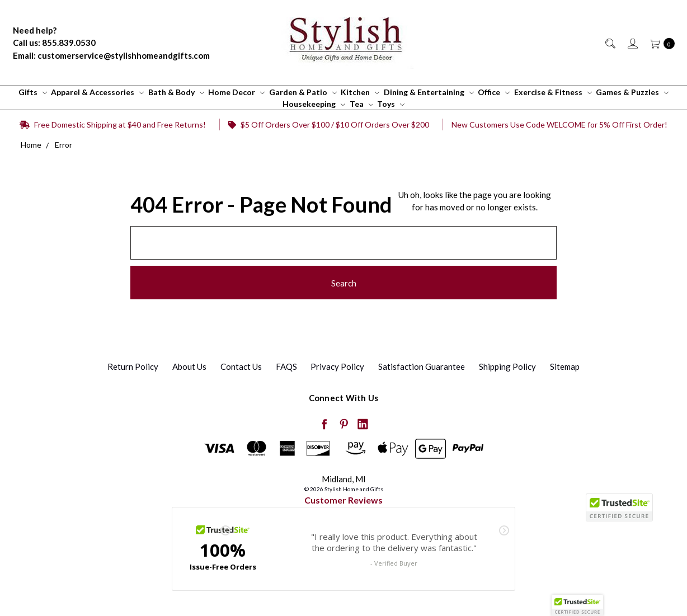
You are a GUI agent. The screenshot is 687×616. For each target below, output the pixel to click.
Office (494, 92)
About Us (189, 366)
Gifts (33, 92)
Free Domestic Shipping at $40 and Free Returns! (113, 124)
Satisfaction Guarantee (422, 366)
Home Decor (236, 92)
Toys (391, 104)
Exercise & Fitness (553, 92)
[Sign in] (632, 43)
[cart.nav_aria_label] (659, 43)
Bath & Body (176, 92)
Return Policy (133, 366)
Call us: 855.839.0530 (54, 43)
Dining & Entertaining (429, 92)
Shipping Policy (507, 366)
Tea (361, 104)
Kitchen (360, 92)
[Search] (610, 43)
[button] (577, 605)
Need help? (35, 30)
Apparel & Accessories (97, 92)
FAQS (286, 366)
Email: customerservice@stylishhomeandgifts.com (111, 55)
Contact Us (241, 366)
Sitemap (565, 366)
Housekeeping (314, 104)
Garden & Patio (303, 92)
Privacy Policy (337, 366)
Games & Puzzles (632, 92)
